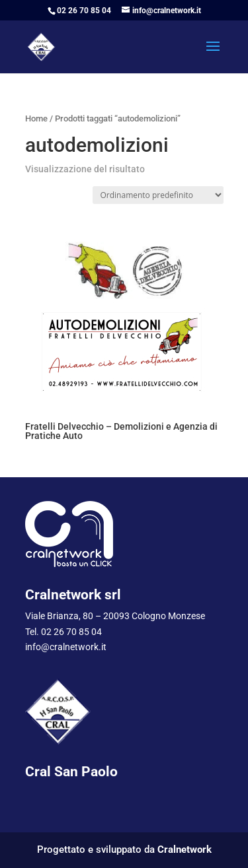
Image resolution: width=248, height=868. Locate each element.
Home (36, 118)
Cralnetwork (185, 850)
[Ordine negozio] (158, 195)
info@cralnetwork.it (66, 647)
